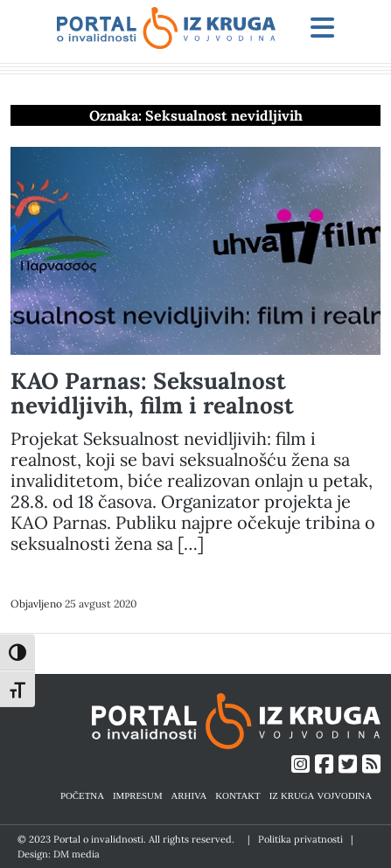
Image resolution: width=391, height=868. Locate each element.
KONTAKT (237, 795)
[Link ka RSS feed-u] (371, 764)
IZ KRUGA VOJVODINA (321, 795)
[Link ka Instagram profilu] (300, 764)
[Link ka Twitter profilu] (348, 764)
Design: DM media (59, 854)
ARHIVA (189, 795)
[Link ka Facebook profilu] (324, 764)
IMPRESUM (138, 795)
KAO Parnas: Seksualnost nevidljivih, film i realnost (152, 393)
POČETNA (82, 795)
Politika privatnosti (300, 839)
